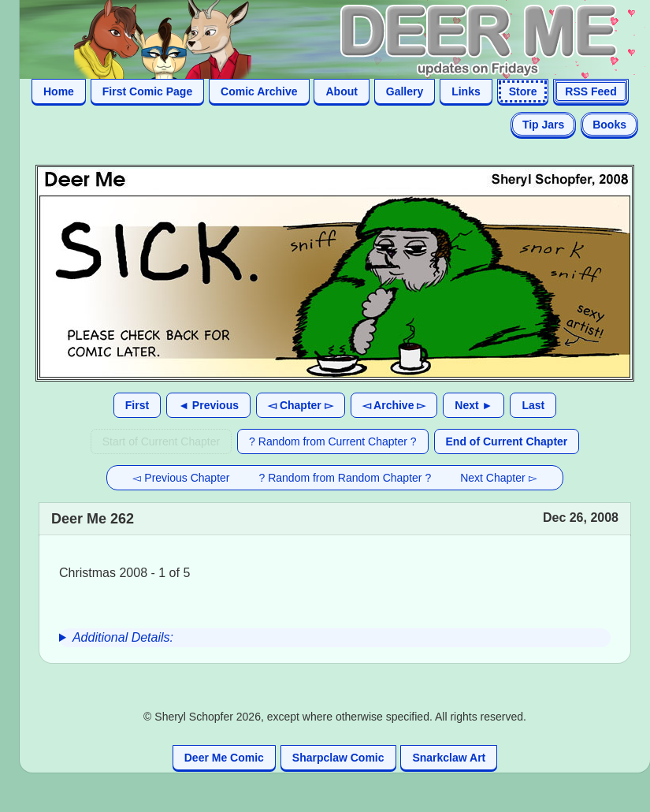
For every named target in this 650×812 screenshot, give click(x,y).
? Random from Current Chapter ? (332, 441)
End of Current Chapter (507, 441)
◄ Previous (208, 405)
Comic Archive (259, 91)
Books (609, 125)
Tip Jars (543, 125)
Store (523, 91)
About (341, 91)
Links (466, 91)
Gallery (405, 91)
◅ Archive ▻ (394, 405)
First (137, 405)
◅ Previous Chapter (181, 478)
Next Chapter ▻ (498, 478)
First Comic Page (147, 91)
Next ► (474, 405)
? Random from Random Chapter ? (345, 478)
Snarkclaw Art (449, 758)
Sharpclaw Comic (338, 758)
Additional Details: (123, 637)
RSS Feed (591, 91)
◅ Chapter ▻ (301, 405)
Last (533, 405)
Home (59, 91)
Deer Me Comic (224, 758)
